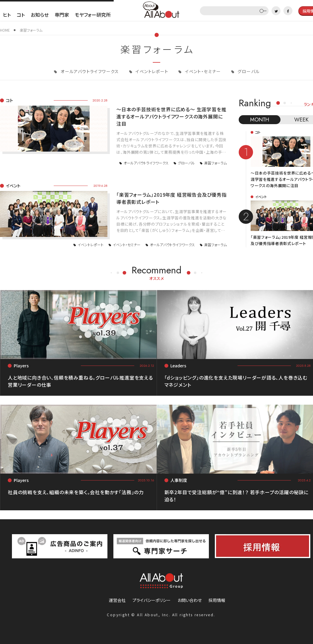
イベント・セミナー (202, 71)
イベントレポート (151, 71)
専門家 (62, 15)
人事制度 (179, 480)
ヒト (7, 15)
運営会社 (117, 600)
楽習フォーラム (215, 163)
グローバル (248, 71)
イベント (13, 186)
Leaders (178, 366)
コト (21, 15)
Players (21, 366)
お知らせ (40, 15)
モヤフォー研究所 (93, 15)
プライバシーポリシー (152, 600)
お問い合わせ (190, 600)
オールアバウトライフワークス (89, 71)
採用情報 (217, 600)
